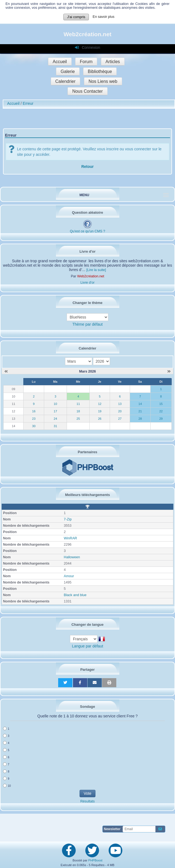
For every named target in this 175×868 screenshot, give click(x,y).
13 (120, 404)
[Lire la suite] (96, 270)
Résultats (88, 801)
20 (120, 411)
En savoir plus (104, 17)
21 (140, 411)
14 (140, 404)
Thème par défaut (88, 324)
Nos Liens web (103, 81)
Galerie (68, 71)
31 (55, 426)
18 (78, 411)
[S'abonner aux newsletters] (160, 829)
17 (55, 411)
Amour (69, 576)
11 (78, 404)
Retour (87, 167)
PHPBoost (95, 860)
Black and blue (75, 595)
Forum (86, 62)
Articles (113, 62)
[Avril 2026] (169, 371)
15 (161, 404)
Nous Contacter (87, 91)
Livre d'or (87, 283)
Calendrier (66, 81)
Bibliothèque (100, 71)
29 (161, 419)
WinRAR (70, 538)
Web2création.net (88, 34)
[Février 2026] (6, 371)
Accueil (60, 62)
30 (34, 426)
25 (78, 419)
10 (55, 404)
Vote (87, 793)
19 (100, 411)
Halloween (72, 557)
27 (120, 419)
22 (161, 411)
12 (100, 404)
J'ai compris (76, 17)
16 (34, 411)
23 (34, 419)
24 (55, 419)
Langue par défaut (87, 646)
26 (100, 419)
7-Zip (68, 519)
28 (140, 419)
